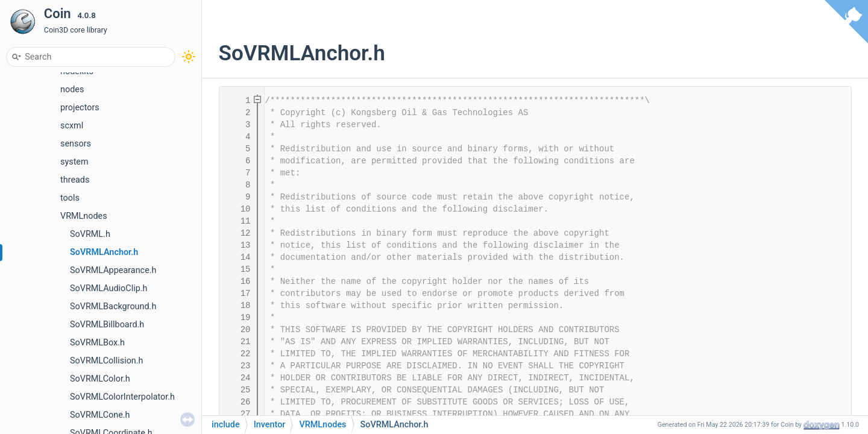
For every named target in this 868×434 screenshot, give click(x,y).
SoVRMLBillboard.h (107, 325)
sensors (76, 144)
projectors (80, 108)
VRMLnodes (84, 216)
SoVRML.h (90, 234)
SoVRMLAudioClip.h (108, 288)
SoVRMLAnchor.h (104, 252)
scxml (72, 126)
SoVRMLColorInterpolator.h (122, 397)
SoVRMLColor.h (100, 379)
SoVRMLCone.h (100, 415)
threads (75, 180)
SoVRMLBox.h (97, 343)
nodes (72, 90)
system (74, 162)
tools (70, 198)
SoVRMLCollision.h (107, 361)
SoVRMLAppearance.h (113, 270)
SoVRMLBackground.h (113, 307)
